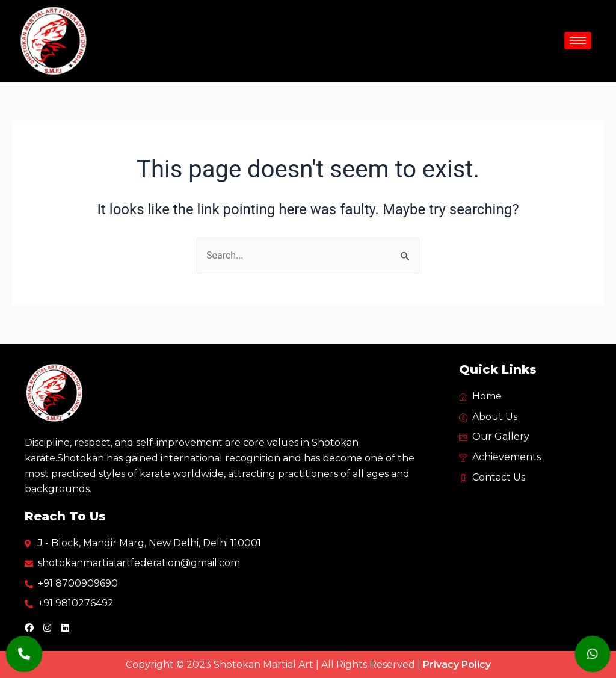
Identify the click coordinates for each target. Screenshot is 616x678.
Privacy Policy (457, 664)
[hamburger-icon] (578, 41)
